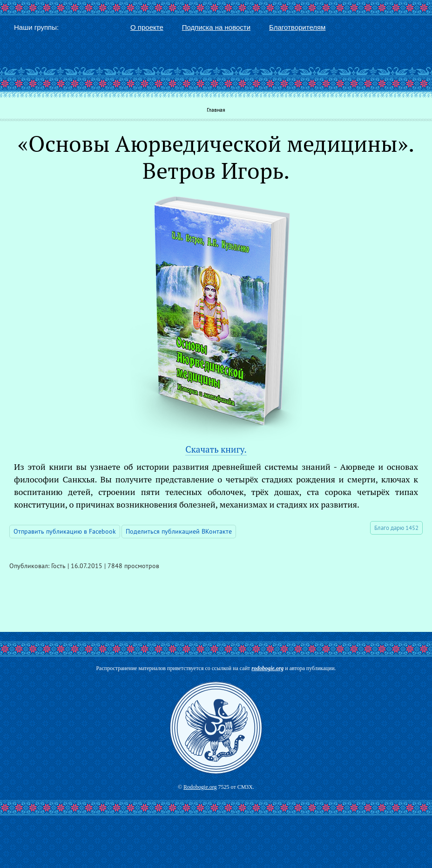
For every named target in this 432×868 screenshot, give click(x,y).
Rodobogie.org (200, 787)
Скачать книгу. (216, 449)
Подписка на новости (216, 27)
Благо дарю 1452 (396, 528)
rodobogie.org (267, 668)
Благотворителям (297, 27)
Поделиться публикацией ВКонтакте (179, 531)
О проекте (147, 27)
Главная (216, 110)
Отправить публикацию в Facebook (65, 531)
